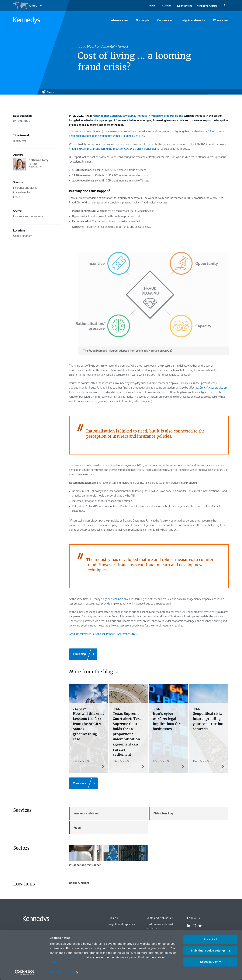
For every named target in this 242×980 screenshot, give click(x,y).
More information (61, 973)
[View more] (83, 783)
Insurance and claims (84, 813)
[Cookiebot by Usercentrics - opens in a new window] (24, 973)
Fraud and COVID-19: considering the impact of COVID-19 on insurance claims (114, 149)
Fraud (75, 828)
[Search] (224, 6)
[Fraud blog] (83, 654)
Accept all (211, 940)
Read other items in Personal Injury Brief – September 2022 (103, 634)
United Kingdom (109, 892)
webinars (118, 599)
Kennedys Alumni (207, 6)
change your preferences (67, 958)
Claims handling (161, 813)
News (152, 6)
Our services (165, 20)
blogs (104, 599)
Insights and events (193, 20)
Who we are (220, 20)
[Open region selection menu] (28, 6)
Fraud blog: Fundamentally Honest (103, 46)
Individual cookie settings (211, 951)
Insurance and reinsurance (109, 856)
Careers (167, 6)
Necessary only (210, 962)
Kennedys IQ (185, 6)
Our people (142, 20)
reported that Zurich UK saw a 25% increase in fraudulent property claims (138, 116)
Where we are (119, 20)
